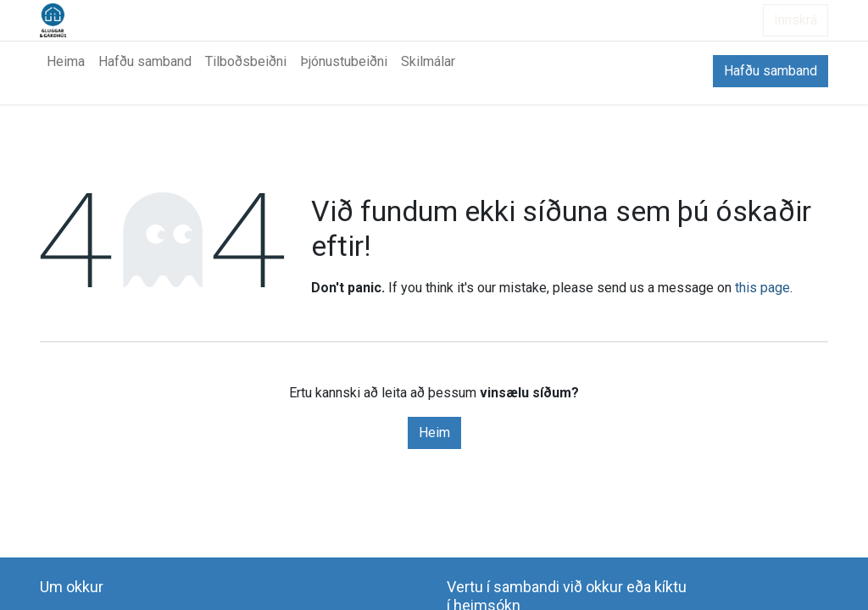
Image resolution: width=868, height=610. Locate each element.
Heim (434, 433)
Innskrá (796, 20)
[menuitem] (66, 62)
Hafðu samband (771, 71)
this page (762, 288)
